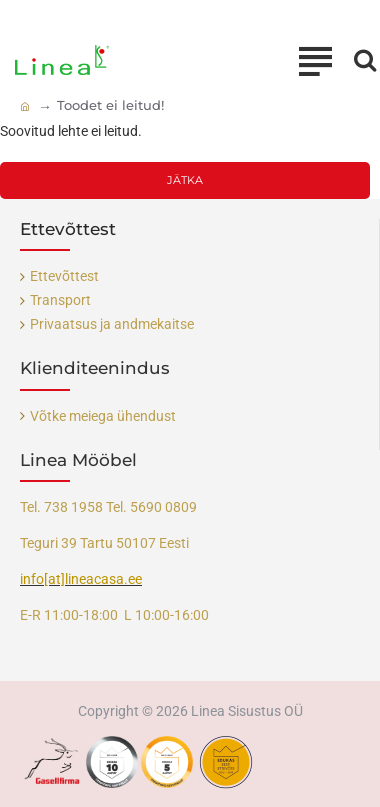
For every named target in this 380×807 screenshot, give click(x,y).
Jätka (185, 180)
